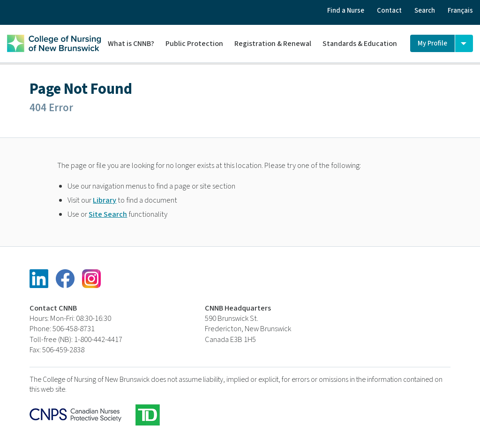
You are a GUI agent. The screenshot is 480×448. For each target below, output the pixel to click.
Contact (389, 11)
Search (425, 11)
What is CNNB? (131, 44)
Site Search (108, 214)
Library (105, 200)
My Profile (432, 43)
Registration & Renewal (273, 44)
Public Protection (194, 44)
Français (460, 11)
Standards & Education (360, 44)
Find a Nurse (346, 11)
